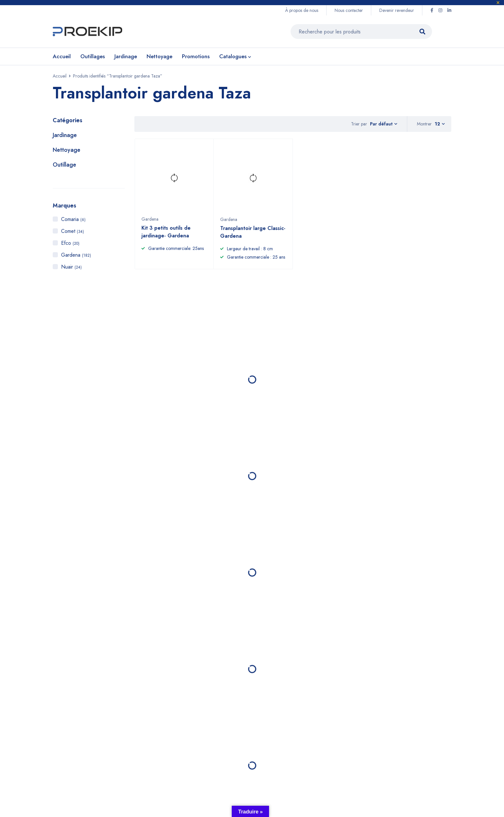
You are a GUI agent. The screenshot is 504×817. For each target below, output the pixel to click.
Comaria (73, 219)
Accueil (60, 76)
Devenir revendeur (397, 10)
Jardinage (65, 135)
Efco (70, 243)
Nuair (71, 267)
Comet (72, 231)
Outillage (64, 165)
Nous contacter (349, 10)
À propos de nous (302, 10)
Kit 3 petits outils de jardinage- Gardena (166, 235)
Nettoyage (67, 150)
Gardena (76, 255)
